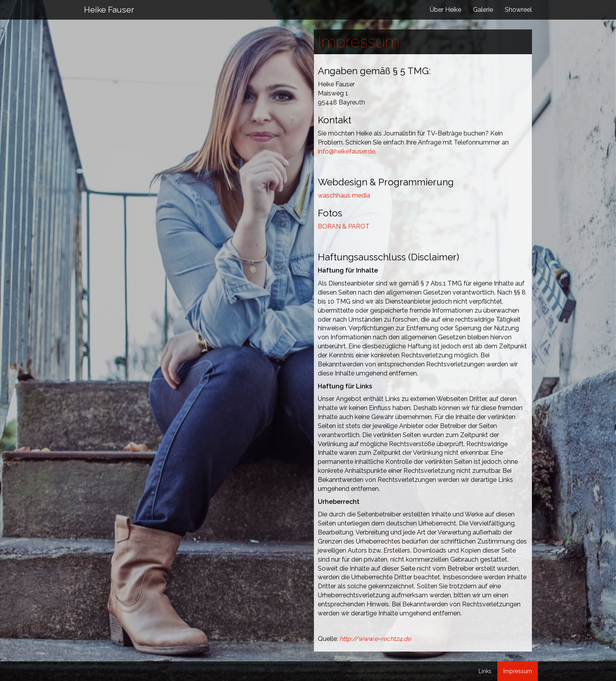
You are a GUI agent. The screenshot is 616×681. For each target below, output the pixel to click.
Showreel (518, 10)
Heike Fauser (109, 10)
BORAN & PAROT (344, 226)
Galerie (483, 10)
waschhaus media (344, 195)
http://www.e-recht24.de (375, 639)
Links (485, 671)
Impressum (518, 671)
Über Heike (445, 10)
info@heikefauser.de (346, 151)
